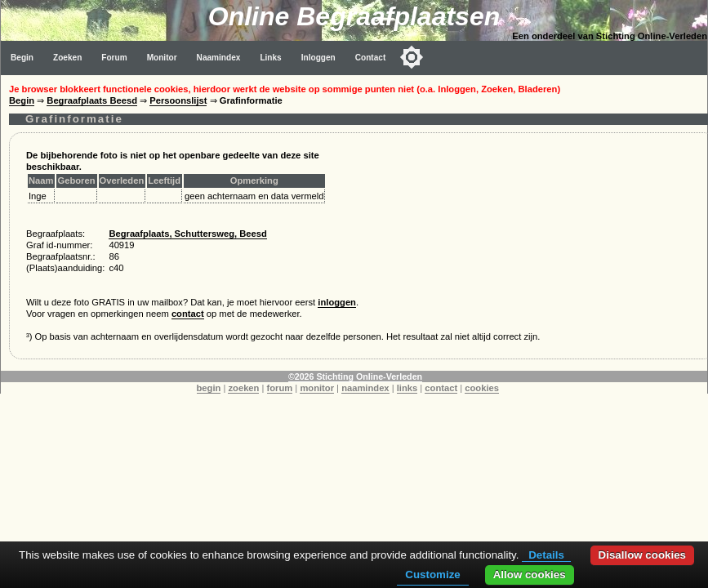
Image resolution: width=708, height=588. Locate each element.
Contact (371, 58)
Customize (432, 575)
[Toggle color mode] (412, 57)
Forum (114, 58)
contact (188, 314)
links (407, 388)
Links (270, 58)
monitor (317, 388)
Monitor (162, 58)
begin (209, 388)
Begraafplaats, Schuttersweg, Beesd (187, 234)
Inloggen (318, 58)
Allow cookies (530, 575)
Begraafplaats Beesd (92, 100)
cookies (482, 388)
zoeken (243, 388)
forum (280, 388)
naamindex (365, 388)
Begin (22, 58)
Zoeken (67, 58)
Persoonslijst (178, 100)
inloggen (337, 302)
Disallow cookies (642, 555)
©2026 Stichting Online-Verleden (355, 376)
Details (546, 555)
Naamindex (219, 58)
